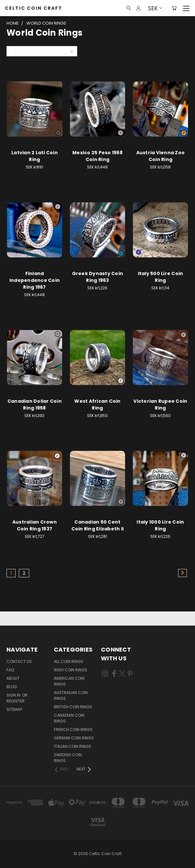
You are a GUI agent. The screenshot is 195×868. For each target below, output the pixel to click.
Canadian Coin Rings (69, 718)
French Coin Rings (73, 729)
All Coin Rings (69, 661)
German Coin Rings (74, 738)
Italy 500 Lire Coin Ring (161, 277)
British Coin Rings (73, 707)
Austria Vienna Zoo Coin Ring (161, 156)
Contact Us (19, 661)
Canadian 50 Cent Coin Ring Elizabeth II (98, 525)
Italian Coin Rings (73, 746)
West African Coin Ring (97, 405)
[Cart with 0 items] (174, 8)
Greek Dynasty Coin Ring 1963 (98, 277)
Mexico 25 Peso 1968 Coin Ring (97, 156)
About (13, 678)
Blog (12, 687)
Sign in (14, 695)
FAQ (10, 670)
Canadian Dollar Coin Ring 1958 (35, 405)
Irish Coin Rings (71, 670)
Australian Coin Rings (71, 695)
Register (16, 701)
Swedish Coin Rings (68, 758)
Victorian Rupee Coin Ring (160, 405)
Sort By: (18, 51)
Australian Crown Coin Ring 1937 (35, 525)
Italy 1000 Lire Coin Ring (160, 525)
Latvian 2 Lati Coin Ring (35, 156)
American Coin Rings (69, 681)
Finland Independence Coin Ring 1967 (35, 280)
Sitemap (14, 709)
